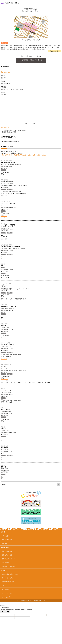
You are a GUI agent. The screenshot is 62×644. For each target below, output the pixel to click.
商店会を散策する (7, 540)
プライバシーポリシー (8, 593)
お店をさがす (6, 536)
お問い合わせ (6, 589)
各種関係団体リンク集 (8, 582)
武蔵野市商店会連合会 (10, 574)
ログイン (4, 586)
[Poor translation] (7, 612)
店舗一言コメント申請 (8, 566)
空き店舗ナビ (6, 563)
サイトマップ (6, 597)
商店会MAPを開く (55, 51)
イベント (4, 544)
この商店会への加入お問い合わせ (31, 60)
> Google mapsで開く (31, 124)
